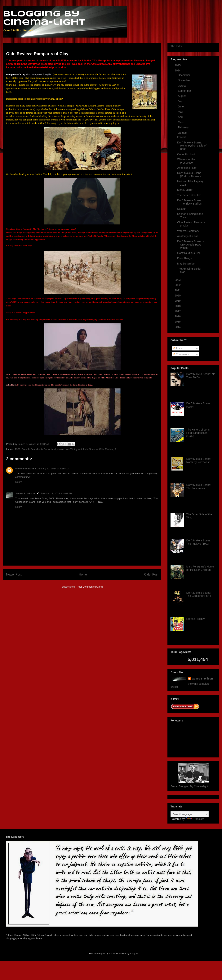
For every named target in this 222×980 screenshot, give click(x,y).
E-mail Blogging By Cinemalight (189, 786)
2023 (178, 280)
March (182, 122)
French (26, 449)
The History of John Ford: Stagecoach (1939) (198, 433)
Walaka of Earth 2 (26, 469)
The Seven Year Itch (189, 195)
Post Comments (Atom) (90, 587)
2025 (178, 65)
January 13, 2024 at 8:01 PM (56, 493)
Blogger (134, 953)
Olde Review (106, 449)
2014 (178, 327)
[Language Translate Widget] (190, 814)
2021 (178, 290)
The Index (176, 46)
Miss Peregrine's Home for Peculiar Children (200, 568)
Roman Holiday (196, 619)
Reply (18, 482)
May (181, 112)
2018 (178, 306)
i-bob (112, 953)
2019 (178, 301)
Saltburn (182, 209)
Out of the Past (186, 154)
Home (83, 574)
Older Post (151, 574)
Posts (178, 348)
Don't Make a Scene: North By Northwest (199, 461)
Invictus (182, 137)
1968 (18, 449)
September (185, 91)
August (182, 96)
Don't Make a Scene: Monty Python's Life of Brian (192, 146)
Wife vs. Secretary (188, 231)
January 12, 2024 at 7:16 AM (53, 469)
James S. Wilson (25, 493)
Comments (181, 354)
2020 (178, 296)
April (181, 117)
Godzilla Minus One (189, 253)
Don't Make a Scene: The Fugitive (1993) (199, 542)
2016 (178, 316)
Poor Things (184, 258)
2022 (178, 285)
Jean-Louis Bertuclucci (43, 449)
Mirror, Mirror (185, 190)
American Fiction (187, 168)
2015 (178, 322)
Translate (195, 819)
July (181, 101)
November (184, 80)
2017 (178, 311)
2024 (178, 70)
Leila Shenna (91, 449)
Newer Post (14, 574)
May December (186, 264)
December (184, 75)
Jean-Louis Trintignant (69, 449)
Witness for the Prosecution (186, 161)
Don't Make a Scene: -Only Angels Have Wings (190, 245)
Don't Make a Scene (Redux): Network (189, 175)
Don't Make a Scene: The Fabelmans (199, 487)
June (181, 106)
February (184, 127)
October (183, 86)
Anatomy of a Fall (188, 236)
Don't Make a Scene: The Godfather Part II (199, 594)
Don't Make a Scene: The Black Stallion (190, 202)
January (183, 133)
